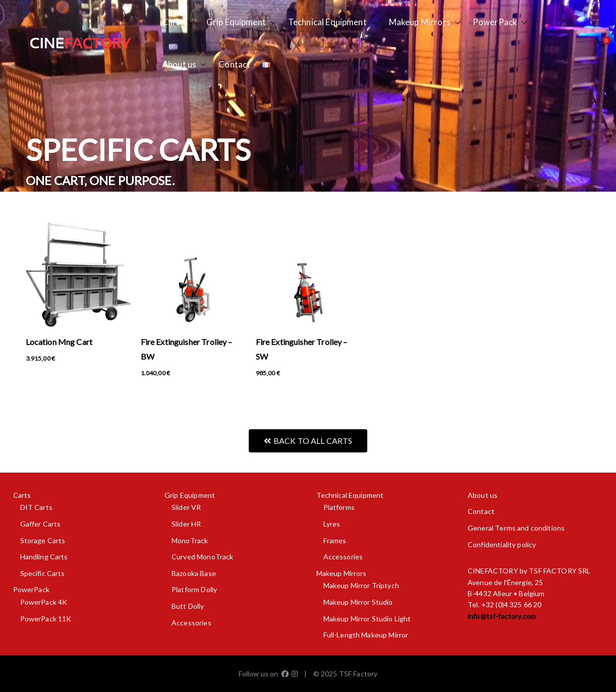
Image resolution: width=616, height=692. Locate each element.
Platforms (339, 507)
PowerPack (500, 22)
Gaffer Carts (41, 524)
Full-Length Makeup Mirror (366, 635)
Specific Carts (43, 573)
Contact (234, 64)
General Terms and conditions (516, 528)
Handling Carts (44, 557)
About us (184, 65)
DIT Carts (36, 507)
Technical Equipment (332, 22)
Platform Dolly (194, 589)
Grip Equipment (241, 22)
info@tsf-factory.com (502, 616)
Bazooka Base (194, 573)
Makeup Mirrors (425, 22)
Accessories (191, 623)
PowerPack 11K (46, 619)
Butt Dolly (188, 606)
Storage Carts (43, 540)
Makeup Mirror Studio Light (367, 619)
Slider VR (186, 507)
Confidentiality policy (502, 544)
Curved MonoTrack (202, 557)
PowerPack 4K (44, 602)
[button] (189, 22)
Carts (178, 22)
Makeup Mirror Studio (358, 602)
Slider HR (186, 524)
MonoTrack (190, 540)
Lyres (332, 524)
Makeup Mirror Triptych (361, 585)
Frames (335, 540)
